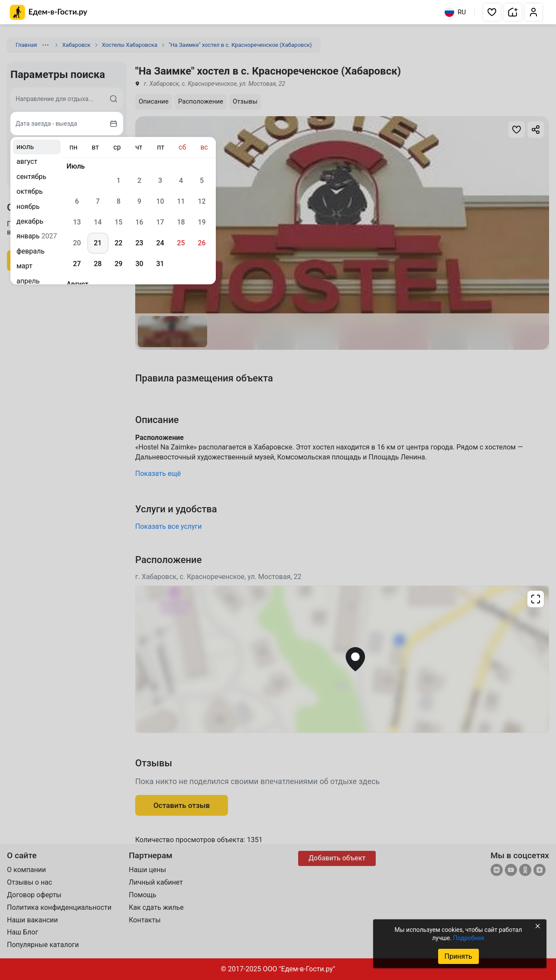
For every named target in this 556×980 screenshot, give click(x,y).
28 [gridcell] (98, 264)
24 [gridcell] (160, 243)
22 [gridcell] (118, 243)
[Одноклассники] (525, 871)
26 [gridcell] (202, 243)
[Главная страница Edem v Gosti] (49, 18)
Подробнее (468, 938)
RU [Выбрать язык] (455, 12)
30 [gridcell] (139, 264)
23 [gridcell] (139, 243)
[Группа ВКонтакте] (497, 871)
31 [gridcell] (160, 264)
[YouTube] (511, 871)
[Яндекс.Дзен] (540, 871)
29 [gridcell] (118, 264)
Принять (458, 956)
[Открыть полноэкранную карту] (342, 659)
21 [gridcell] (98, 243)
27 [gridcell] (77, 264)
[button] (492, 12)
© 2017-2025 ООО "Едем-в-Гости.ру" (278, 969)
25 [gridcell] (181, 243)
